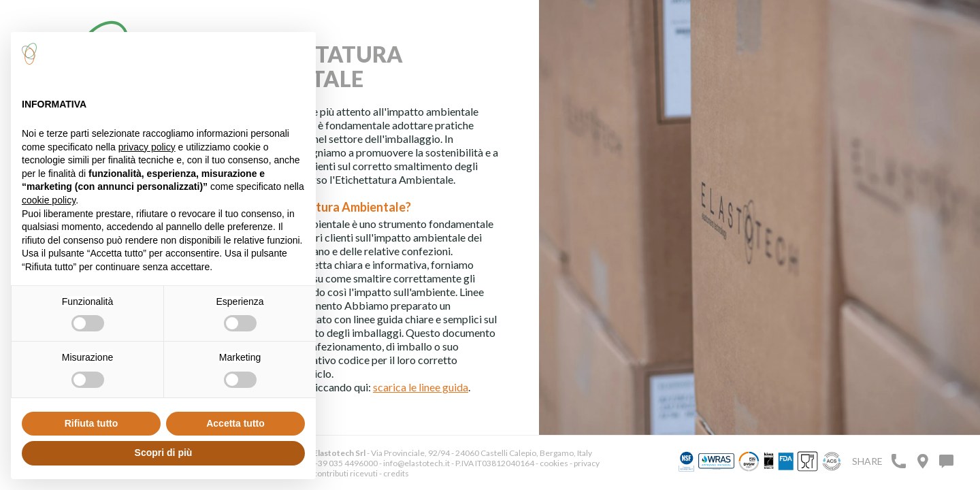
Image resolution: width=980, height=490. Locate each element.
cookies (554, 463)
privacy (587, 463)
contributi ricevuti (345, 473)
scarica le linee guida (421, 387)
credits (396, 473)
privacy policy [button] (147, 147)
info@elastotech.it (416, 463)
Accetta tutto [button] (235, 423)
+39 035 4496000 (345, 463)
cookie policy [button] (49, 200)
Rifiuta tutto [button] (92, 423)
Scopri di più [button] (164, 453)
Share (867, 461)
